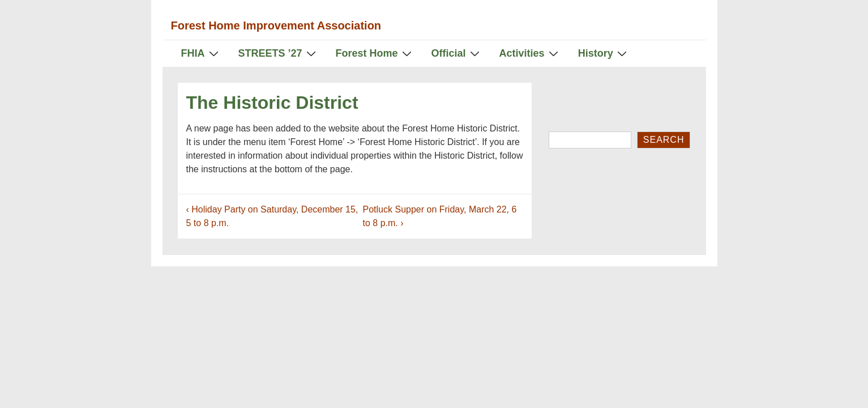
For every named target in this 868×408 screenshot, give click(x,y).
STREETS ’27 (279, 53)
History (604, 53)
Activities (530, 53)
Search (664, 140)
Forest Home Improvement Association (276, 25)
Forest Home (375, 53)
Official (457, 53)
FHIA (201, 53)
